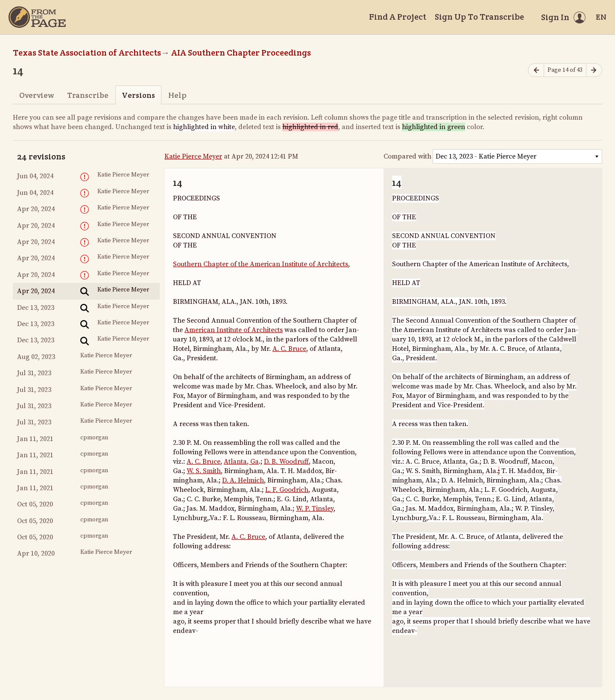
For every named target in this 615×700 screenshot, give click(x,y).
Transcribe (88, 95)
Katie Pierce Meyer (193, 156)
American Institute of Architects (234, 330)
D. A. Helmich (243, 480)
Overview (37, 95)
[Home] (37, 17)
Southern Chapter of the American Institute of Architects (261, 264)
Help (177, 95)
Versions (138, 95)
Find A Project (398, 17)
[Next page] (594, 70)
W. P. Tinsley (315, 509)
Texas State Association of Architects (87, 53)
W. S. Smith (204, 471)
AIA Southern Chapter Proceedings (241, 53)
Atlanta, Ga (241, 462)
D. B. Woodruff (286, 462)
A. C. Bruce (289, 349)
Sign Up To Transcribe (479, 17)
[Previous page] (536, 70)
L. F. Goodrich (287, 490)
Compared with (407, 156)
